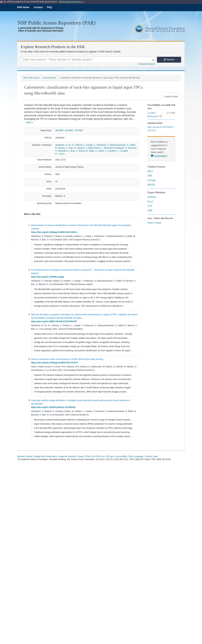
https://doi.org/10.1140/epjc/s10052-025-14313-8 (55, 363)
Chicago (151, 180)
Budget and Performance (46, 456)
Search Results (49, 78)
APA (150, 176)
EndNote (152, 197)
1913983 (69, 130)
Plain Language (136, 456)
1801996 (59, 130)
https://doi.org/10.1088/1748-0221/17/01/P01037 (55, 321)
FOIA (88, 456)
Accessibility (121, 456)
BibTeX (151, 185)
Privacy (80, 456)
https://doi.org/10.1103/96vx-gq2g (48, 277)
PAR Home (23, 7)
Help (156, 456)
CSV (150, 206)
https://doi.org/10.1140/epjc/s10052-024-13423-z (55, 232)
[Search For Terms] (88, 60)
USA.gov (110, 456)
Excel (150, 201)
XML (150, 210)
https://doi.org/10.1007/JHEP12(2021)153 (160, 129)
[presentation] (92, 270)
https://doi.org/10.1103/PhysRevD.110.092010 (54, 407)
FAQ (49, 7)
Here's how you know (71, 2)
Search (169, 60)
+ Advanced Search (146, 64)
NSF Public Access (31, 78)
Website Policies (25, 456)
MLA (150, 171)
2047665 (79, 130)
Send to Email (154, 223)
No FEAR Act (98, 456)
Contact (38, 7)
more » (30, 122)
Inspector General (67, 456)
